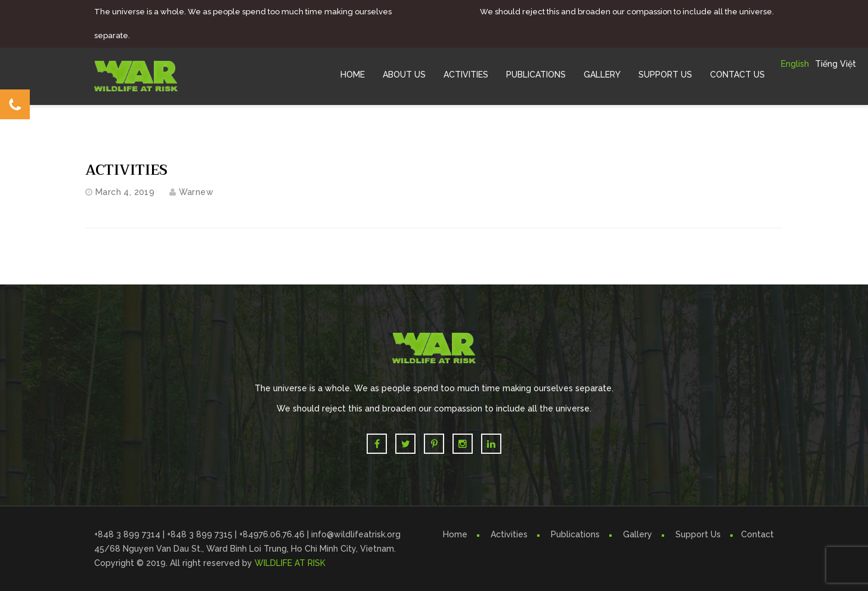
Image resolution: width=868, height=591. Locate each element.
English (795, 64)
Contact (757, 534)
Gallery (602, 75)
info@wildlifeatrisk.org (356, 534)
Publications (536, 75)
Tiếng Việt (836, 64)
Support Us (665, 75)
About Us (404, 75)
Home (353, 75)
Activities (466, 75)
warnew (196, 192)
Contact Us (737, 75)
